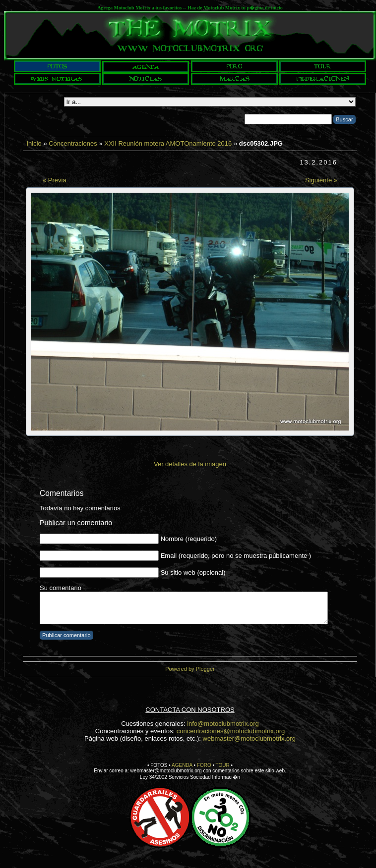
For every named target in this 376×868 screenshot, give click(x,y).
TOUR (223, 765)
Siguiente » (321, 180)
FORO (204, 765)
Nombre (172, 539)
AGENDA (182, 765)
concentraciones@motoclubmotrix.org (231, 731)
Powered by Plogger (190, 669)
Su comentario (61, 588)
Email (169, 556)
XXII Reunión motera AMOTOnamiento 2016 (168, 143)
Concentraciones (73, 143)
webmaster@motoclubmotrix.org (249, 738)
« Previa (55, 180)
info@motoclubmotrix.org (223, 724)
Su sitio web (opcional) (193, 572)
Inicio (34, 143)
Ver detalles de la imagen (190, 464)
